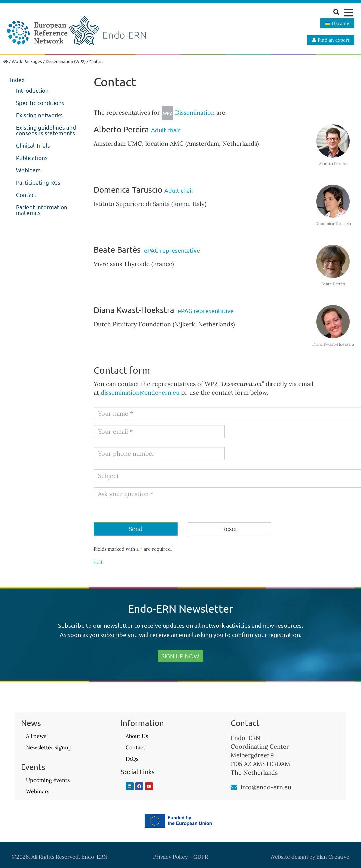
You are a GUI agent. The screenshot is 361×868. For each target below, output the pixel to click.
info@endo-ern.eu (266, 787)
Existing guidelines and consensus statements (46, 130)
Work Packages (27, 61)
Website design (289, 857)
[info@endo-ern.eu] (234, 787)
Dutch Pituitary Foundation (132, 324)
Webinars (28, 170)
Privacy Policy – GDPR (180, 857)
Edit (98, 562)
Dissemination (188, 113)
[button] (349, 12)
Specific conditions (40, 103)
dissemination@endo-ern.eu (140, 393)
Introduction (32, 90)
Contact (26, 194)
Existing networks (39, 115)
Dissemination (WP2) (66, 61)
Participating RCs (38, 182)
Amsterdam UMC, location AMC (139, 144)
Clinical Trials (33, 145)
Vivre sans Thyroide (122, 264)
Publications (32, 157)
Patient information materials (42, 210)
